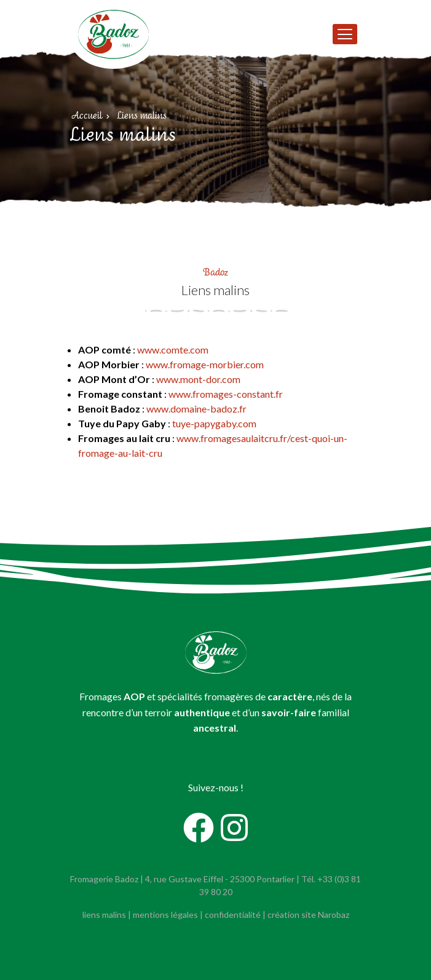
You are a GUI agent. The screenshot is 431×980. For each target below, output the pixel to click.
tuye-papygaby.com (214, 423)
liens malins (104, 915)
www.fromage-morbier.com (205, 364)
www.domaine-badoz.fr (196, 409)
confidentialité (233, 915)
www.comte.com (173, 350)
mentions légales (165, 915)
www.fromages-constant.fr (226, 394)
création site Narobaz (308, 915)
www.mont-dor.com (198, 379)
